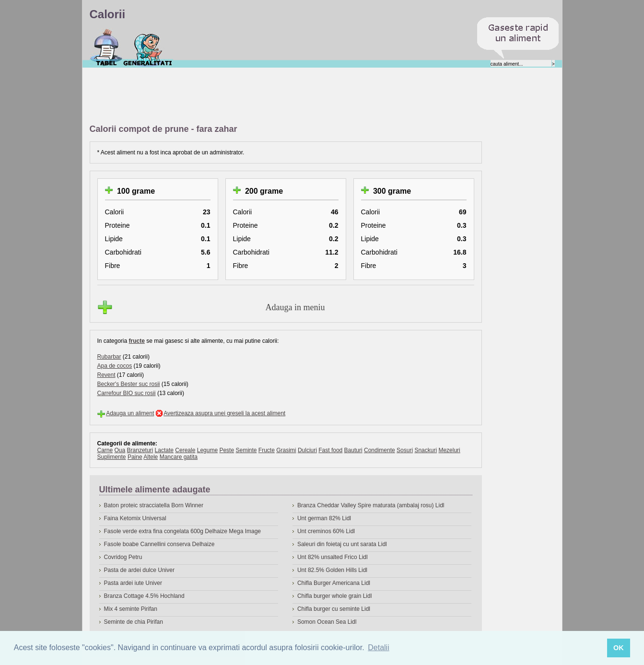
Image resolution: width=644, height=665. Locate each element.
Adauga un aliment (130, 413)
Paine (135, 457)
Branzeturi (140, 450)
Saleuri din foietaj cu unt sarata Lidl (342, 544)
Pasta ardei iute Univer (133, 583)
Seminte (246, 450)
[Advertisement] (264, 96)
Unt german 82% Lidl (324, 518)
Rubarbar (109, 357)
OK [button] (619, 648)
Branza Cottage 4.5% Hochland (144, 596)
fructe (137, 341)
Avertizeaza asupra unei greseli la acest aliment (224, 413)
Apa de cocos (115, 366)
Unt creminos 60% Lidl (326, 531)
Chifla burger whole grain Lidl (334, 596)
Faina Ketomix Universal (135, 518)
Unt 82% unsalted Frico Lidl (333, 557)
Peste (227, 450)
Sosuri (405, 450)
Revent (106, 375)
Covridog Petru (123, 557)
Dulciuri (307, 450)
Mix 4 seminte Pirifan (131, 609)
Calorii (106, 47)
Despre (148, 47)
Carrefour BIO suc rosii (127, 393)
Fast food (330, 450)
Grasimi (286, 450)
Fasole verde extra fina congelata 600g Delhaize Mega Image (183, 531)
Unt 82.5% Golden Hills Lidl (332, 570)
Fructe (267, 450)
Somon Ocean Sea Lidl (327, 622)
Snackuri (426, 450)
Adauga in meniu (295, 307)
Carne (105, 450)
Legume (207, 450)
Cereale (185, 450)
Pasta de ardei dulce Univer (139, 570)
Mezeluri (449, 450)
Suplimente (112, 457)
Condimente (380, 450)
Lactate (164, 450)
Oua (120, 450)
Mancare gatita (179, 457)
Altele (151, 457)
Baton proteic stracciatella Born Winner (154, 505)
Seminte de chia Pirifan (134, 622)
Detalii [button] (378, 647)
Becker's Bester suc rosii (129, 384)
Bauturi (353, 450)
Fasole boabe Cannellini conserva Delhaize (159, 544)
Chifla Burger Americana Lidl (334, 583)
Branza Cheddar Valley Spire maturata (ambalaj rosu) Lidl (371, 505)
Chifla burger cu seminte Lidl (334, 609)
